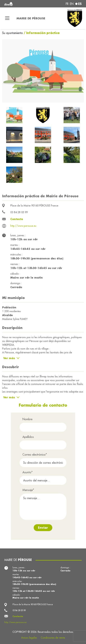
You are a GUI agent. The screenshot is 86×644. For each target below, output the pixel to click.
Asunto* (28, 472)
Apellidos (28, 437)
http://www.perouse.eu (23, 226)
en (72, 4)
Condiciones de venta (53, 638)
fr (67, 4)
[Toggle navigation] (7, 18)
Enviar (43, 528)
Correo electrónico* (35, 455)
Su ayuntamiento (13, 33)
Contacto (17, 219)
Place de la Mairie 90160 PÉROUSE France (34, 206)
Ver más (9, 358)
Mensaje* (28, 490)
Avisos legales (29, 638)
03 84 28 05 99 (19, 212)
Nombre (27, 419)
